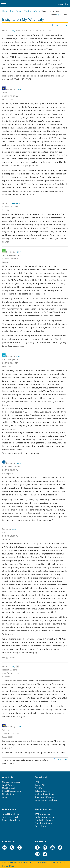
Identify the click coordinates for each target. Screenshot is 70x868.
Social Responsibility (12, 791)
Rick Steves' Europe (35, 3)
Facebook (37, 848)
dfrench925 (17, 203)
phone (12, 848)
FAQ (37, 782)
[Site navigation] (4, 3)
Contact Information (11, 782)
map (20, 848)
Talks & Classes (42, 791)
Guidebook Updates (45, 797)
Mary (14, 529)
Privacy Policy (8, 866)
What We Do (8, 785)
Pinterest (37, 854)
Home (5, 11)
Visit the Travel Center (45, 794)
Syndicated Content (44, 820)
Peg (13, 31)
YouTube (52, 848)
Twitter (45, 854)
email (4, 848)
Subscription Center (11, 820)
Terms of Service (57, 862)
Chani (18, 89)
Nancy (18, 252)
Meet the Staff (9, 788)
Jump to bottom (61, 25)
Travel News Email (11, 814)
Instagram (45, 848)
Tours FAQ (40, 785)
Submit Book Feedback (46, 800)
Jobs (4, 797)
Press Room (41, 826)
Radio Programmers (44, 817)
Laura (18, 463)
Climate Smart (9, 794)
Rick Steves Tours (32, 11)
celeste (19, 356)
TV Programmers (43, 814)
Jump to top (62, 759)
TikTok (60, 848)
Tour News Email (10, 817)
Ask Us (38, 788)
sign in (59, 15)
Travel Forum (16, 11)
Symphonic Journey (44, 823)
